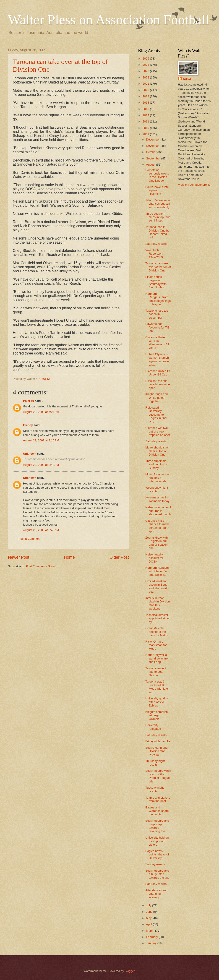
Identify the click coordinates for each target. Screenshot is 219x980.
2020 (146, 90)
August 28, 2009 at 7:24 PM (41, 412)
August (151, 165)
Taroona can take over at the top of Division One (158, 267)
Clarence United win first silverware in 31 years (157, 343)
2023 (146, 71)
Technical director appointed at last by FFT (158, 618)
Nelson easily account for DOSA (154, 558)
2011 (146, 121)
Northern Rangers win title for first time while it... (157, 571)
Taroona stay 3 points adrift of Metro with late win (157, 687)
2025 (146, 59)
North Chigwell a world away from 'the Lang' (158, 658)
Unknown (30, 454)
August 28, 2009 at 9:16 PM (41, 440)
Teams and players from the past (158, 799)
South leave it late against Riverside (157, 190)
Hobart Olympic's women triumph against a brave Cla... (157, 359)
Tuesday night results (154, 789)
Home (69, 557)
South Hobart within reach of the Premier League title (158, 776)
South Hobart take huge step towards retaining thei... (157, 826)
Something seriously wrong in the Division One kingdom (157, 175)
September (154, 158)
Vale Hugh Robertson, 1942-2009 (154, 254)
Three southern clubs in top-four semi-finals (158, 217)
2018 (146, 103)
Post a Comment (29, 539)
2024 (146, 65)
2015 (146, 109)
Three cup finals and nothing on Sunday (157, 464)
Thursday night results (155, 763)
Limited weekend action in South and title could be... (157, 586)
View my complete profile (194, 185)
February (152, 937)
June (150, 912)
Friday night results (158, 741)
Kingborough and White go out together (156, 398)
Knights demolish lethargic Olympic (156, 715)
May (149, 918)
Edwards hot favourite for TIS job (157, 327)
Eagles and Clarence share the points (157, 811)
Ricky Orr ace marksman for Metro (156, 645)
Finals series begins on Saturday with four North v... (156, 282)
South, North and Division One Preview (156, 751)
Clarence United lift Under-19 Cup (158, 373)
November (153, 146)
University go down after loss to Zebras (158, 702)
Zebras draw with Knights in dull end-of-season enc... (156, 543)
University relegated (153, 727)
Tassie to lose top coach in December (157, 314)
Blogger (130, 971)
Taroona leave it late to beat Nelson (156, 672)
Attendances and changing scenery (156, 894)
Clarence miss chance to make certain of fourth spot (157, 526)
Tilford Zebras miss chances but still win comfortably (158, 204)
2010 (146, 128)
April (149, 924)
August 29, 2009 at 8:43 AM (41, 465)
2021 (146, 84)
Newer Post (19, 557)
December (153, 139)
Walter (187, 79)
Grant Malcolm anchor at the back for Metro (156, 632)
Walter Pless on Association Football (109, 20)
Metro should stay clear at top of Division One (157, 451)
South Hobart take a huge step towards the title (157, 874)
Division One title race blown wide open (158, 384)
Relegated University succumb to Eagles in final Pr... (156, 415)
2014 (146, 115)
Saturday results (156, 244)
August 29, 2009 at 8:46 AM (41, 530)
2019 (146, 96)
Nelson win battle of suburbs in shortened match (158, 511)
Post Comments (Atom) (41, 566)
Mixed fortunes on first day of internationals (157, 478)
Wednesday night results (157, 489)
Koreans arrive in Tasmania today (157, 499)
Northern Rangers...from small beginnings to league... (158, 299)
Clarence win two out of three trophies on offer (158, 431)
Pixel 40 (29, 401)
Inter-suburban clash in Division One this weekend (158, 603)
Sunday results (155, 864)
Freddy (28, 425)
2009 (146, 134)
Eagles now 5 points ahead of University (157, 855)
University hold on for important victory (157, 841)
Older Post (119, 557)
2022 (146, 77)
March (150, 931)
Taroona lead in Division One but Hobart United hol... (158, 232)
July (149, 905)
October (152, 152)
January (152, 943)
